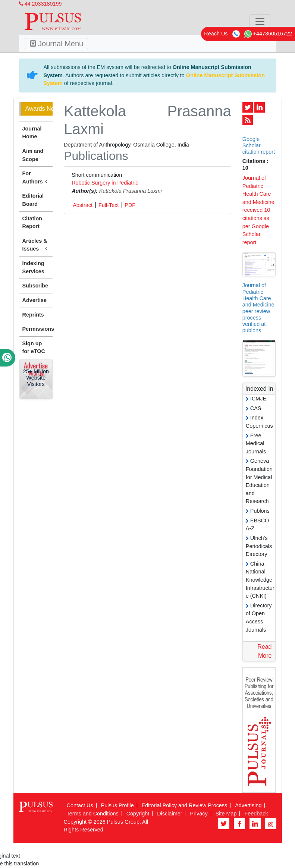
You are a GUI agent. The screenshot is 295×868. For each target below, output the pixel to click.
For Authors (36, 178)
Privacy (199, 814)
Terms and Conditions (93, 814)
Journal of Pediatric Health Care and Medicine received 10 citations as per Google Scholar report (258, 210)
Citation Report (32, 223)
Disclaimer (170, 814)
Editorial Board (33, 200)
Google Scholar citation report (259, 146)
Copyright (138, 814)
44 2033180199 (40, 4)
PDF (130, 205)
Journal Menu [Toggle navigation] (57, 44)
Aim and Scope (33, 155)
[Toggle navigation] (260, 22)
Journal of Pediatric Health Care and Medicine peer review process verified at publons (258, 308)
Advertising (248, 805)
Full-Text (109, 205)
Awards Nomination (39, 109)
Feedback (256, 814)
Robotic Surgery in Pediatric (105, 183)
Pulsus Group (123, 822)
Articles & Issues (36, 245)
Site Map (226, 814)
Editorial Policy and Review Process (185, 805)
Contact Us (80, 805)
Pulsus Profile (117, 805)
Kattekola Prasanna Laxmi (131, 191)
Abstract (83, 205)
